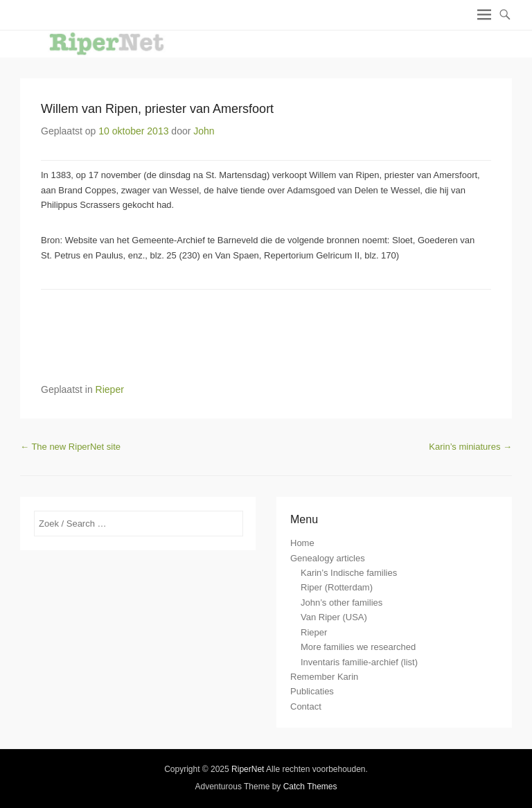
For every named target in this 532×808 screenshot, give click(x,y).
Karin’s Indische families (349, 573)
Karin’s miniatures (470, 447)
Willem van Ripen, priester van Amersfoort (157, 109)
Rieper (110, 389)
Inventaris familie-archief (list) (359, 662)
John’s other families (342, 603)
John (204, 131)
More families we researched (358, 647)
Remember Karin (324, 677)
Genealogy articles (328, 558)
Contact (306, 706)
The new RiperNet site (70, 447)
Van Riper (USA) (334, 617)
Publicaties (312, 691)
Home (302, 543)
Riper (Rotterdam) (337, 587)
